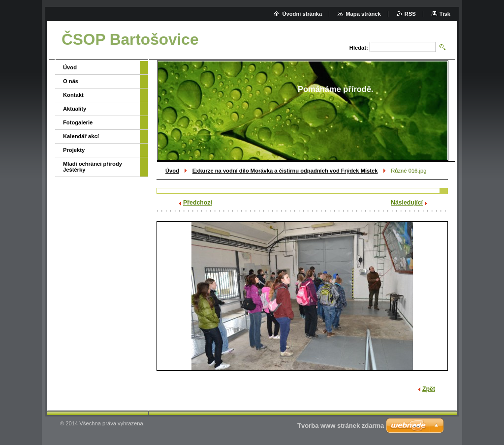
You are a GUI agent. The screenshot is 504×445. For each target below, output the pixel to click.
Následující (407, 203)
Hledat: (359, 48)
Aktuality (75, 109)
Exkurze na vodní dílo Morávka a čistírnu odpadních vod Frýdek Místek (285, 171)
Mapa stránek (363, 14)
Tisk (445, 14)
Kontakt (73, 95)
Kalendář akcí (81, 136)
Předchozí (198, 203)
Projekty (74, 150)
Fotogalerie (78, 122)
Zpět (429, 389)
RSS (410, 14)
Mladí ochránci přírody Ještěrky (93, 167)
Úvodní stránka (302, 14)
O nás (71, 81)
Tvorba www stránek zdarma (341, 426)
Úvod (172, 171)
